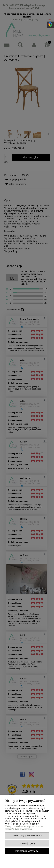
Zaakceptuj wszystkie (27, 851)
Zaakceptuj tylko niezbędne (27, 835)
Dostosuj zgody (27, 843)
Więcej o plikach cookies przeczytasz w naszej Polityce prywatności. (24, 828)
